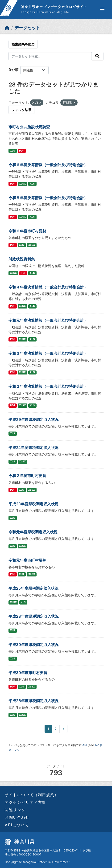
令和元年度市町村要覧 (27, 560)
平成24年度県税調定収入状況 (33, 448)
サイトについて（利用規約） (32, 795)
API (85, 745)
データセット (27, 28)
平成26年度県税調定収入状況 (34, 701)
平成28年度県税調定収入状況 (34, 616)
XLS (13, 151)
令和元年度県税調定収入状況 (33, 532)
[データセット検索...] (50, 56)
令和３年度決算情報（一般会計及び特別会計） (48, 353)
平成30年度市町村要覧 (28, 673)
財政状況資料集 (22, 259)
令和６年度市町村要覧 (27, 231)
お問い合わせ (17, 817)
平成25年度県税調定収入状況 (33, 588)
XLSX (22, 184)
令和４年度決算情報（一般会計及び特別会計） (48, 287)
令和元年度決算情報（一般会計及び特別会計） (48, 320)
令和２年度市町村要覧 (27, 476)
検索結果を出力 (23, 44)
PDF (22, 151)
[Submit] (97, 56)
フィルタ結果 (21, 110)
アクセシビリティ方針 (25, 802)
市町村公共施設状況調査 (29, 127)
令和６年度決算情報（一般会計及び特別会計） (48, 165)
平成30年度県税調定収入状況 (34, 645)
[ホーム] (7, 28)
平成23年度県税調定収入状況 (33, 504)
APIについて (17, 825)
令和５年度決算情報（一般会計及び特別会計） (48, 198)
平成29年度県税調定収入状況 (34, 420)
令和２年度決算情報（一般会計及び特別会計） (48, 386)
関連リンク (15, 810)
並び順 (13, 70)
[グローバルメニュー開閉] (102, 9)
